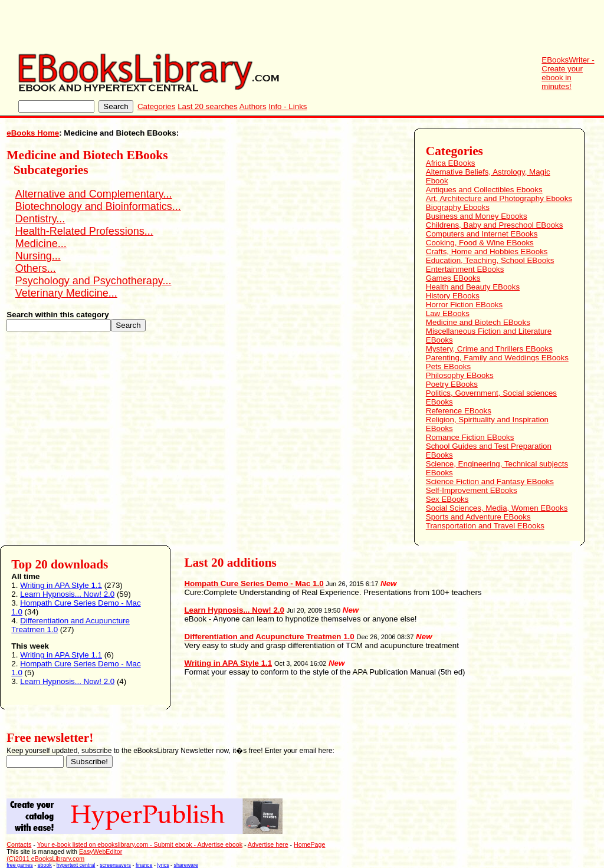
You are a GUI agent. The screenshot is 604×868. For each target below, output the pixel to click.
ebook (45, 865)
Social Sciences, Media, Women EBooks (497, 508)
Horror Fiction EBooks (464, 305)
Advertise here (268, 844)
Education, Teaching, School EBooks (490, 260)
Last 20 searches (208, 106)
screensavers (115, 865)
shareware (186, 865)
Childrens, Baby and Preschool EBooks (495, 225)
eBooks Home (33, 133)
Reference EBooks (459, 411)
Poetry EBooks (452, 384)
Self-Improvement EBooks (472, 490)
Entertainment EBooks (465, 269)
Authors (253, 106)
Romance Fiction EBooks (470, 437)
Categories (156, 106)
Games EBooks (453, 278)
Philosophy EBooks (460, 375)
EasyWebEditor (101, 851)
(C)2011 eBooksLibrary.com (45, 859)
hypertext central (76, 865)
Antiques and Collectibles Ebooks (484, 190)
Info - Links (288, 106)
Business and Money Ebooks (477, 216)
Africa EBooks (451, 163)
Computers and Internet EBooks (482, 234)
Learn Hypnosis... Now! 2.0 (67, 594)
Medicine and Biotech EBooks (478, 322)
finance (144, 865)
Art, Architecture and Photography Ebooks (499, 198)
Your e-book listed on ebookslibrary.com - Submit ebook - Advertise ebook (140, 844)
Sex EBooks (447, 499)
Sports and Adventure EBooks (478, 517)
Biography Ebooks (458, 207)
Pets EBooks (448, 366)
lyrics (163, 865)
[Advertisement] (389, 27)
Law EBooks (448, 313)
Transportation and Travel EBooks (485, 526)
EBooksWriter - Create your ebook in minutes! (568, 73)
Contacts (19, 844)
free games (19, 865)
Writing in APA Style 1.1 (61, 585)
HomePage (309, 844)
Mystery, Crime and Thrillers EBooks (489, 349)
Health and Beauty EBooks (473, 287)
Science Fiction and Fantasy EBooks (490, 481)
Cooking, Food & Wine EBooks (480, 243)
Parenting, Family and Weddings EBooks (497, 358)
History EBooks (453, 296)
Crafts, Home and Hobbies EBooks (487, 251)
